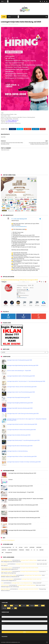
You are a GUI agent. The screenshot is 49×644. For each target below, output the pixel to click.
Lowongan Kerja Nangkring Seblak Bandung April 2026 (20, 403)
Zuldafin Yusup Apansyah (7, 579)
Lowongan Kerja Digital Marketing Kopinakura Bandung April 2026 (23, 365)
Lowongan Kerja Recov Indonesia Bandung (17, 451)
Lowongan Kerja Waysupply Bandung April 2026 (18, 397)
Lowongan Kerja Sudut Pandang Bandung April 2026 (19, 360)
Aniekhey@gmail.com (6, 560)
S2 (34, 550)
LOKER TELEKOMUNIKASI (13, 550)
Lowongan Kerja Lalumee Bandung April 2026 (20, 524)
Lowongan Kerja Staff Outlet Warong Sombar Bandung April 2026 (23, 414)
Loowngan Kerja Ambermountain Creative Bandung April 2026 (22, 424)
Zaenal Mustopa (5, 585)
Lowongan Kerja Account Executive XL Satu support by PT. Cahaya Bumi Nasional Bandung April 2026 (27, 419)
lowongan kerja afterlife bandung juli (29, 571)
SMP (3, 553)
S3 (37, 550)
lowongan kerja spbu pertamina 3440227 (28, 589)
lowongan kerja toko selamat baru (33, 575)
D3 (16, 547)
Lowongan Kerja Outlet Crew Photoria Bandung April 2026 (21, 392)
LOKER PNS (4, 550)
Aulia (2, 583)
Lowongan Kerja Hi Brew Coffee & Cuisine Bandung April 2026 (22, 456)
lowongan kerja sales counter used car (31, 579)
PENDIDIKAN (21, 550)
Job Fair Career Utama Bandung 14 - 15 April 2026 (19, 371)
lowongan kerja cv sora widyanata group (22, 583)
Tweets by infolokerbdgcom (8, 540)
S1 (32, 550)
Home (4, 17)
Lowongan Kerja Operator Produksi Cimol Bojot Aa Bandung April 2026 (24, 462)
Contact (10, 480)
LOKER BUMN (39, 547)
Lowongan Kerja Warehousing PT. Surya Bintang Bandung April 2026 (23, 440)
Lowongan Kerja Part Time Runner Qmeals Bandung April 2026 (24, 518)
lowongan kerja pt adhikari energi (28, 560)
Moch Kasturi (4, 564)
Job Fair (26, 547)
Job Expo (21, 547)
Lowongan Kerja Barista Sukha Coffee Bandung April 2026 (21, 376)
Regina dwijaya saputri (6, 568)
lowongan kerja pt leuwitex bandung (26, 585)
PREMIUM (12, 24)
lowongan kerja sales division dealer (29, 568)
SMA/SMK (16, 24)
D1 (13, 547)
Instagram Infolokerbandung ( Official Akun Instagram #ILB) (19, 280)
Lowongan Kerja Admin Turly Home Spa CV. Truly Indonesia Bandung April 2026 (26, 381)
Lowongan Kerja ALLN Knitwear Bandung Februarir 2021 (22, 473)
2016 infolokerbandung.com (13, 642)
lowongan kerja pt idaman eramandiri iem (26, 564)
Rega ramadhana (5, 589)
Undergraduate (9, 553)
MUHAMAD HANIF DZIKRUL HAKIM (8, 575)
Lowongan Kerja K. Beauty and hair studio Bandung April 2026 (22, 387)
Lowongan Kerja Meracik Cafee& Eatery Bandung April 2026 (21, 430)
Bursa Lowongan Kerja (6, 547)
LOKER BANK (32, 547)
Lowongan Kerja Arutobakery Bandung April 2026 (19, 435)
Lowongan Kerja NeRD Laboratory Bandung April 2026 (20, 408)
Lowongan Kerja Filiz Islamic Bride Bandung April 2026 (20, 446)
